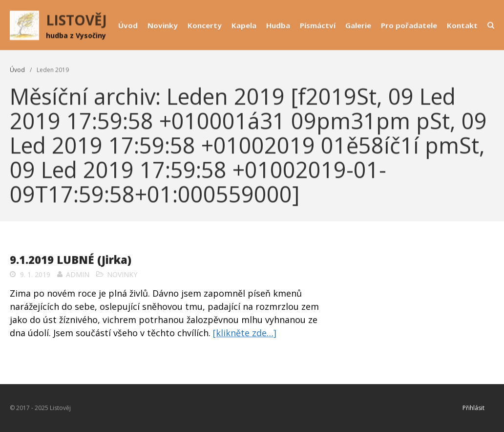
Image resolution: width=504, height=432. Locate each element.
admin (78, 274)
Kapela (244, 25)
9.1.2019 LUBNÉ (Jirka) (71, 259)
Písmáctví (318, 25)
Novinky (163, 25)
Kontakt (462, 25)
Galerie (358, 25)
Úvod (128, 25)
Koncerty (205, 25)
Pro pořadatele (409, 25)
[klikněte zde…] (245, 333)
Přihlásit (473, 408)
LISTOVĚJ (76, 20)
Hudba (278, 25)
